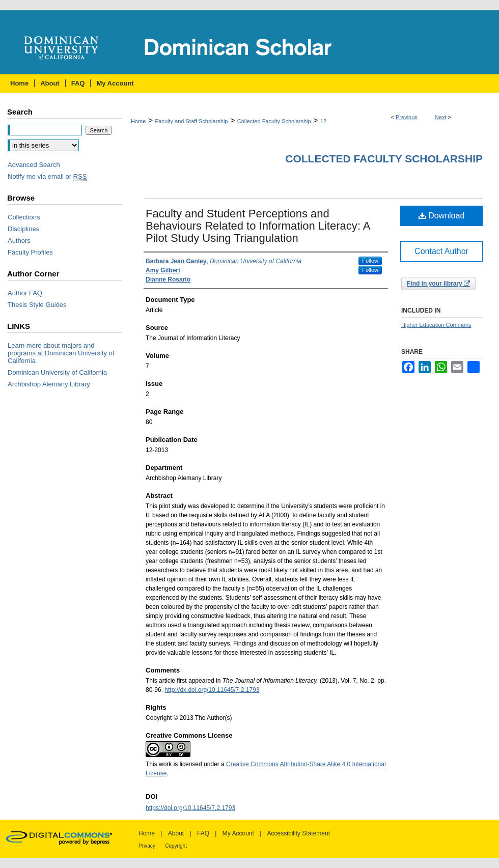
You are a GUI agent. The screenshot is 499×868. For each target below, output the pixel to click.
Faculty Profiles (30, 252)
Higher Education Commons (436, 325)
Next (441, 117)
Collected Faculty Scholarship (274, 121)
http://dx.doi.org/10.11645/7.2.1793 (212, 690)
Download (442, 216)
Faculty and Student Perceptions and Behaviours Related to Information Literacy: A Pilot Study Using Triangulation (258, 226)
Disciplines (23, 229)
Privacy (147, 846)
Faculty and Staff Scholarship (192, 121)
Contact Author (441, 251)
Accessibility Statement (299, 833)
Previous (407, 117)
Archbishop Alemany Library (49, 384)
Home (138, 121)
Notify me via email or (47, 176)
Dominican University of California (57, 372)
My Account (238, 833)
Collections (24, 217)
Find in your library (438, 284)
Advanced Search (34, 165)
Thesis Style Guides (37, 305)
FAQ (203, 833)
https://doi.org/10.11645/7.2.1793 (190, 808)
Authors (19, 241)
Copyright (176, 846)
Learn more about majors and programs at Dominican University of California (61, 353)
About (176, 833)
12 (323, 121)
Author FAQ (25, 293)
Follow (370, 261)
